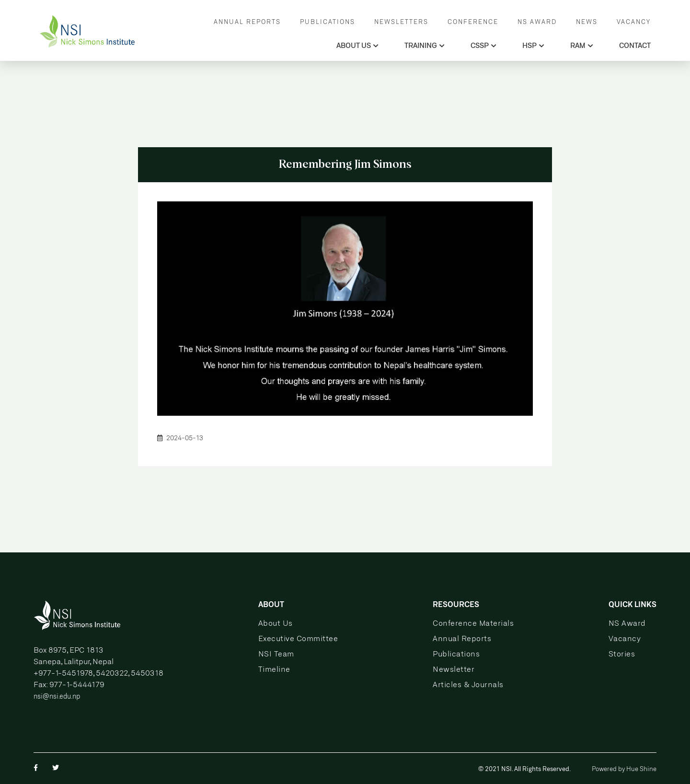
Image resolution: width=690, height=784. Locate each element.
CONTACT (635, 46)
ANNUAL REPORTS (247, 22)
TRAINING (425, 46)
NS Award (627, 624)
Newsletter (454, 670)
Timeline (274, 670)
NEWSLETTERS (401, 22)
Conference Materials (473, 624)
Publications (456, 654)
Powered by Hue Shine (624, 769)
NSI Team (276, 654)
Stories (622, 654)
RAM (582, 46)
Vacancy (625, 639)
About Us (276, 624)
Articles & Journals (468, 685)
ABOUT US (357, 46)
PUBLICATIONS (328, 22)
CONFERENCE (473, 22)
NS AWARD (537, 22)
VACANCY (634, 22)
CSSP (483, 46)
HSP (533, 46)
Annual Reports (462, 639)
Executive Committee (298, 639)
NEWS (587, 22)
